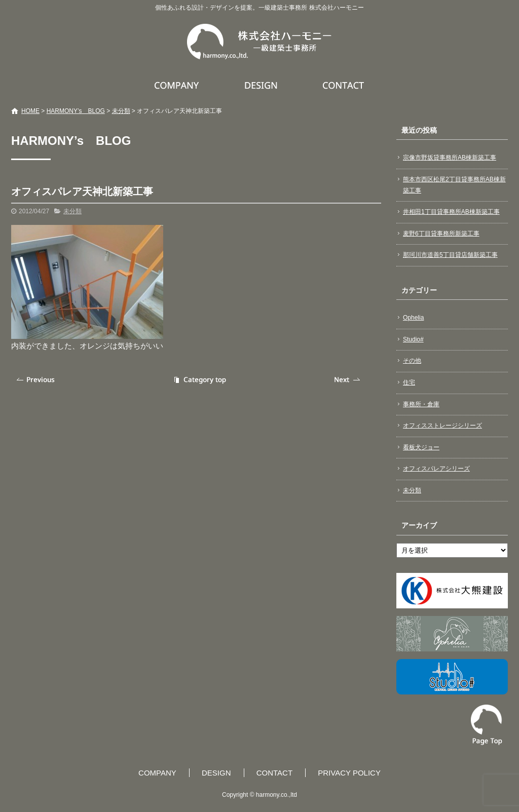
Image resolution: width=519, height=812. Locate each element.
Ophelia (413, 318)
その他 (412, 361)
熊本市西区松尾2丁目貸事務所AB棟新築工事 (454, 185)
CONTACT (344, 85)
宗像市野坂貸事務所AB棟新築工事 (450, 158)
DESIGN (262, 85)
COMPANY (178, 85)
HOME (30, 111)
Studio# (413, 339)
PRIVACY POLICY (349, 773)
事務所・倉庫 (421, 404)
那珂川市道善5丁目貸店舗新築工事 (450, 255)
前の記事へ (36, 380)
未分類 (121, 111)
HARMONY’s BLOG (76, 111)
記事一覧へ (199, 380)
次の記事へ (348, 380)
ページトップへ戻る (487, 725)
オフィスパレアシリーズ (436, 469)
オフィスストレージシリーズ (442, 426)
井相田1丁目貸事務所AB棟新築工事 (451, 212)
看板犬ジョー (421, 447)
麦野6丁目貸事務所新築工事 (441, 234)
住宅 (409, 382)
